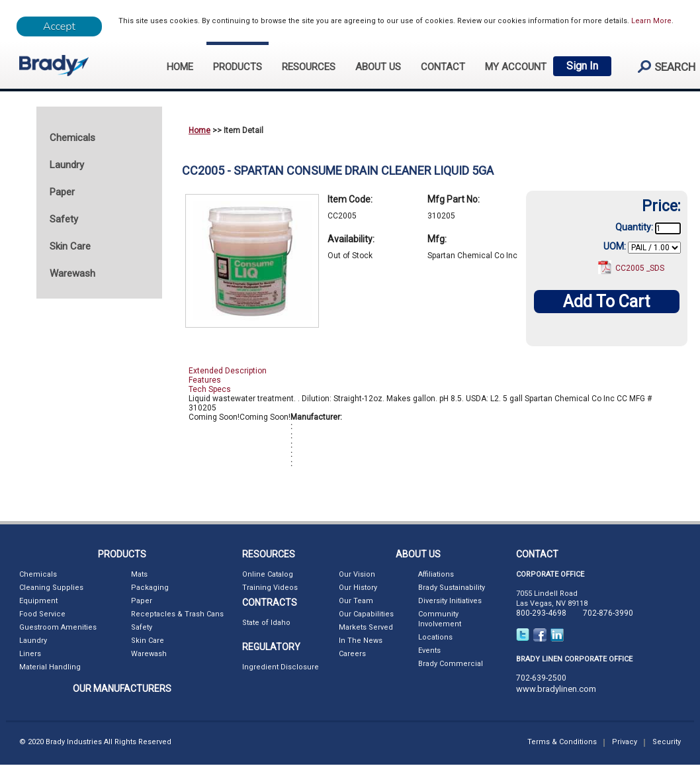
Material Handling (50, 667)
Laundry (33, 641)
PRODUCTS (238, 67)
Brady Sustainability (452, 588)
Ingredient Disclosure (281, 667)
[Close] (59, 26)
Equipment (38, 601)
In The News (361, 641)
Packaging (150, 588)
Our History (358, 588)
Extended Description (228, 371)
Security (667, 742)
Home (199, 130)
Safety (142, 627)
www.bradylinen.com (556, 689)
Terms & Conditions (562, 742)
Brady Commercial (451, 664)
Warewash (149, 654)
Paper (142, 601)
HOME (180, 67)
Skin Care (148, 641)
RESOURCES (309, 67)
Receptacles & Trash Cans (177, 614)
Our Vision (357, 574)
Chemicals (38, 574)
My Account (516, 67)
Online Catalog (268, 574)
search (661, 67)
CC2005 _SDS (640, 268)
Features (205, 380)
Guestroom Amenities (58, 627)
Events (429, 650)
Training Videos (270, 588)
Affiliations (436, 574)
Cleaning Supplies (51, 588)
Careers (352, 654)
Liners (30, 654)
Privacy (625, 742)
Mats (139, 574)
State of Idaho (266, 623)
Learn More (651, 21)
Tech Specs (210, 389)
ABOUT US (378, 67)
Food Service (42, 614)
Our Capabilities (366, 614)
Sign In (582, 66)
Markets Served (366, 627)
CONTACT (443, 67)
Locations (435, 637)
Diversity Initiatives (450, 601)
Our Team (356, 601)
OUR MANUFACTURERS (122, 689)
